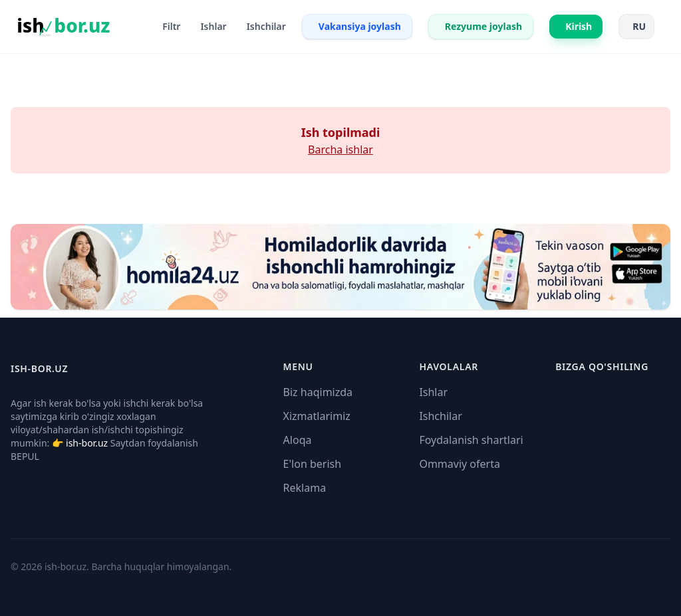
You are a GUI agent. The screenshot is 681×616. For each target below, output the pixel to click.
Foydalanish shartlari (471, 440)
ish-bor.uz (87, 443)
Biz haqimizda (318, 392)
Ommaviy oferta (460, 464)
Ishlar (433, 392)
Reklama (305, 488)
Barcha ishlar (340, 150)
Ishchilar (440, 416)
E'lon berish (313, 464)
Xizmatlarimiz (317, 416)
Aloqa (298, 440)
